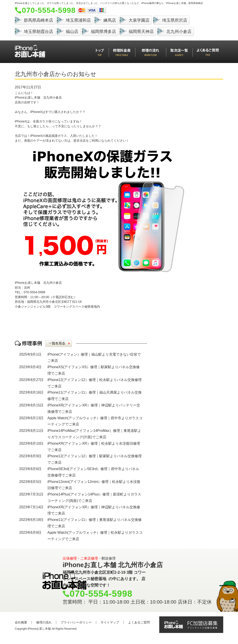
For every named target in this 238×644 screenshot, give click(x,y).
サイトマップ (110, 622)
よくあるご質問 (139, 622)
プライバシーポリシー (76, 622)
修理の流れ (44, 622)
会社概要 (21, 622)
